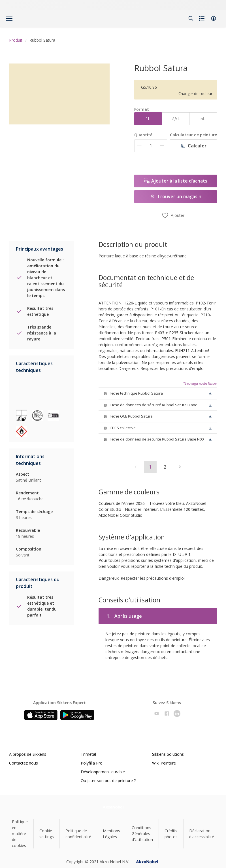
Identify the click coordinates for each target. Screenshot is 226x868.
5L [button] (203, 118)
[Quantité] (151, 146)
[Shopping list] (202, 18)
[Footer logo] (113, 807)
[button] (214, 18)
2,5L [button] (176, 118)
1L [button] (148, 118)
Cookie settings (47, 834)
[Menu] (9, 18)
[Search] (191, 18)
